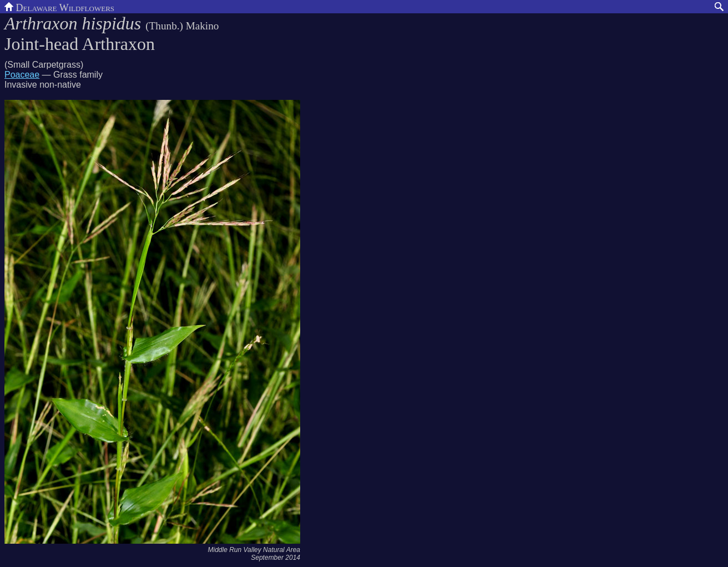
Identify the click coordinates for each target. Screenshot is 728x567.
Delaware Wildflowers (59, 7)
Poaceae (22, 75)
